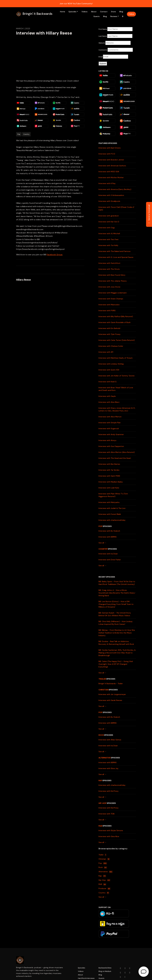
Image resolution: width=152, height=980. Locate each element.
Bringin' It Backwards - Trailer (111, 684)
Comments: (103, 50)
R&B (100, 826)
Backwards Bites (105, 968)
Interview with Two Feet (109, 239)
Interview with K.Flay (107, 183)
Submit (103, 64)
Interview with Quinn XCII (109, 370)
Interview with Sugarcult (109, 429)
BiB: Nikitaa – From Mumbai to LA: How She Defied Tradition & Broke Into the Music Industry (117, 633)
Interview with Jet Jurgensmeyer (112, 694)
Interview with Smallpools (109, 201)
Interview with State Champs (111, 299)
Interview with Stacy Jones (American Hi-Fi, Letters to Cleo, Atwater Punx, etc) (117, 409)
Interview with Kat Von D (109, 222)
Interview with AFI (106, 352)
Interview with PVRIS (107, 311)
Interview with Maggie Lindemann (113, 293)
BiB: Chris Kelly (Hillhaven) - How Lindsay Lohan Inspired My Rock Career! (116, 623)
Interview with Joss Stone (109, 287)
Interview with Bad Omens (110, 148)
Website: (102, 43)
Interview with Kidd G (107, 382)
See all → (102, 543)
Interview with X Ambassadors (111, 195)
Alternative (105, 758)
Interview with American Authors (112, 166)
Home (63, 12)
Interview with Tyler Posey (109, 334)
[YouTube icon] (120, 968)
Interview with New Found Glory (112, 275)
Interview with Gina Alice (109, 836)
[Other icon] (125, 977)
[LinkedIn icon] (125, 973)
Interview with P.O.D (107, 154)
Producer (105, 889)
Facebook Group (55, 255)
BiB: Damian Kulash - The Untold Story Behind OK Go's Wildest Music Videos (115, 614)
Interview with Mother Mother (111, 177)
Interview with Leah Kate (109, 488)
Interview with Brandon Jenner (111, 160)
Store (113, 12)
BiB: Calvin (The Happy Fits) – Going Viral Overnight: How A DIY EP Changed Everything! (116, 664)
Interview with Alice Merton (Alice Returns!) (117, 452)
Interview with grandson (109, 216)
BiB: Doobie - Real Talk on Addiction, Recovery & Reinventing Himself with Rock (116, 643)
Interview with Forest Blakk (110, 514)
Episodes (73, 12)
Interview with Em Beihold (109, 328)
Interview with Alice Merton (110, 417)
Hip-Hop (103, 803)
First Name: (103, 29)
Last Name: (103, 36)
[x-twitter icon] (120, 973)
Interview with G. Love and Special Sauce (116, 257)
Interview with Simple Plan (110, 423)
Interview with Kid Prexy (109, 791)
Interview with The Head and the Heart (115, 458)
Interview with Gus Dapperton (111, 446)
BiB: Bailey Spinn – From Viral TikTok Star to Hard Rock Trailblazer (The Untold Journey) (117, 583)
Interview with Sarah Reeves (110, 700)
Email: (101, 57)
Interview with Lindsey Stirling (111, 364)
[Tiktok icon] (130, 973)
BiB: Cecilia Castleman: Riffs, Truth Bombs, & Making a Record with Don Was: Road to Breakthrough (117, 653)
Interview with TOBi (107, 814)
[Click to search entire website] (123, 16)
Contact (104, 12)
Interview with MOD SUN (109, 172)
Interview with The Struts (109, 269)
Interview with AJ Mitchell (109, 234)
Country (103, 549)
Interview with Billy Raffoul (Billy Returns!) (116, 316)
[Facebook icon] (130, 968)
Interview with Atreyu (107, 440)
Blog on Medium (105, 971)
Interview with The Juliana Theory (113, 281)
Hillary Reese (23, 280)
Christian (104, 690)
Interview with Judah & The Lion (112, 508)
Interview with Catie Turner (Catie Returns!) (117, 340)
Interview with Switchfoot (109, 263)
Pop (100, 526)
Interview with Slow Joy (108, 768)
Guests (96, 16)
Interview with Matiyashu (109, 502)
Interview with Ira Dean (108, 554)
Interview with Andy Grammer (111, 434)
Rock (101, 735)
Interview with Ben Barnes (109, 464)
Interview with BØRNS (108, 537)
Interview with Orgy (107, 228)
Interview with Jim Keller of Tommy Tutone (117, 376)
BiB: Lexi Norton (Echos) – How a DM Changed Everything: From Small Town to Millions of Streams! (116, 604)
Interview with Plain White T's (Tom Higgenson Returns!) (113, 495)
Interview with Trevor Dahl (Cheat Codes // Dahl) (116, 208)
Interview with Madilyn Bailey (111, 482)
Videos (85, 12)
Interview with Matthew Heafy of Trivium (116, 358)
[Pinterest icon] (120, 977)
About (94, 12)
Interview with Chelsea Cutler (111, 346)
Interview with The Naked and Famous (115, 251)
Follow (131, 14)
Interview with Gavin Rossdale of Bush (115, 322)
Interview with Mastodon (109, 305)
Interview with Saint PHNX (109, 476)
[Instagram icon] (125, 968)
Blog (121, 12)
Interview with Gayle (107, 396)
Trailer (102, 679)
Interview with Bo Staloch (109, 531)
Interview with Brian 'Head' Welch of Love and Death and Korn (116, 389)
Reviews (114, 16)
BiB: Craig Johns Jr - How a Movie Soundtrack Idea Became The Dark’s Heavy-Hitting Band (117, 593)
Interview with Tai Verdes (109, 470)
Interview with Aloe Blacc (109, 402)
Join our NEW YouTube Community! (76, 4)
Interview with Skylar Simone (111, 830)
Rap (100, 780)
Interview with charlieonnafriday (112, 520)
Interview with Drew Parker (110, 560)
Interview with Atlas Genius (110, 740)
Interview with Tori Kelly (108, 245)
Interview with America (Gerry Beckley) (115, 189)
